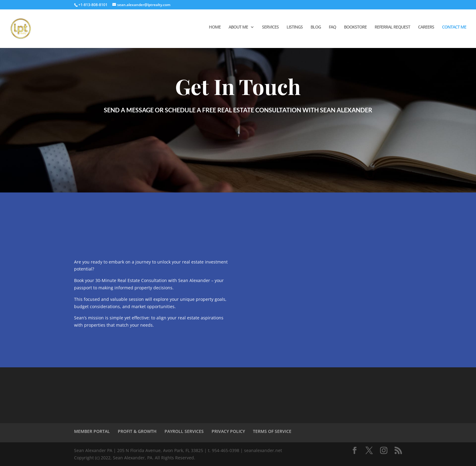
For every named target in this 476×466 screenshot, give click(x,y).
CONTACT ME (454, 27)
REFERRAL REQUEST (392, 27)
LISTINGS (295, 27)
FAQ (332, 27)
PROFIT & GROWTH (137, 431)
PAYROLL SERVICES (184, 431)
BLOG (316, 27)
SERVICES (270, 27)
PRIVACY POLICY (228, 431)
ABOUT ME (238, 27)
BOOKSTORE (355, 27)
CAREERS (426, 27)
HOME (215, 27)
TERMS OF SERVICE (272, 431)
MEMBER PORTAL (92, 431)
